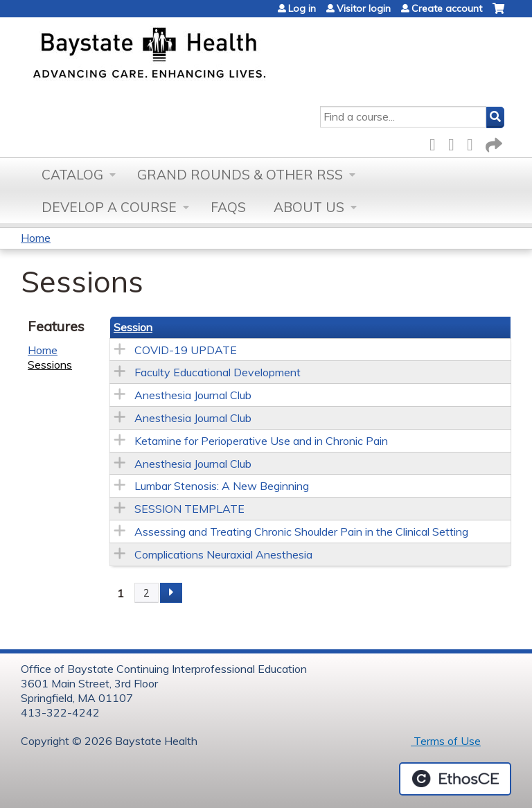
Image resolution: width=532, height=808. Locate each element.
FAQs (228, 207)
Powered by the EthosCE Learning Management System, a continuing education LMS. (455, 779)
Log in (302, 8)
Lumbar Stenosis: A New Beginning (222, 486)
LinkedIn (474, 142)
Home (36, 238)
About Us (309, 207)
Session (133, 327)
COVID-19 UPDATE (186, 350)
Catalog (72, 175)
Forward (493, 142)
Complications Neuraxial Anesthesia (223, 554)
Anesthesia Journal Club (193, 395)
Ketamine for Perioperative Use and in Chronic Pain (261, 441)
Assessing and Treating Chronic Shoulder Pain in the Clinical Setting (301, 532)
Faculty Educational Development (218, 372)
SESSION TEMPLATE (189, 509)
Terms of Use (446, 741)
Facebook (436, 142)
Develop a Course (109, 207)
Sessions (50, 365)
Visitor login (364, 8)
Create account (447, 8)
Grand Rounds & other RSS (240, 175)
